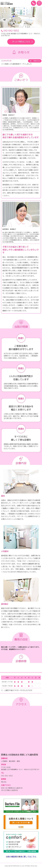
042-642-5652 (10, 31)
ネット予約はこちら (23, 42)
